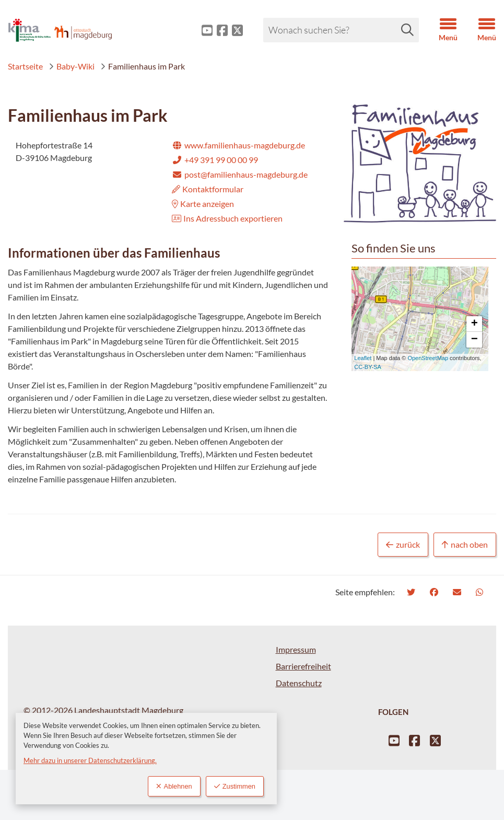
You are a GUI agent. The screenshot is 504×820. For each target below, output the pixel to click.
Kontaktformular (208, 189)
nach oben (465, 545)
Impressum (296, 649)
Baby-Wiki (72, 66)
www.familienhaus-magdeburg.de (238, 145)
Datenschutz (299, 683)
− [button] (474, 340)
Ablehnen (174, 786)
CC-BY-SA (368, 367)
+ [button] (474, 324)
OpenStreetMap (428, 358)
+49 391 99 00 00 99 (215, 160)
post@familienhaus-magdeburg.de (240, 174)
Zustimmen (235, 786)
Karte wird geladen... (416, 319)
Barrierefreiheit (303, 666)
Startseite (25, 66)
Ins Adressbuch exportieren (227, 218)
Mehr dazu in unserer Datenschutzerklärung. (90, 760)
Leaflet (363, 358)
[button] (440, 30)
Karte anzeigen (203, 204)
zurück (403, 545)
